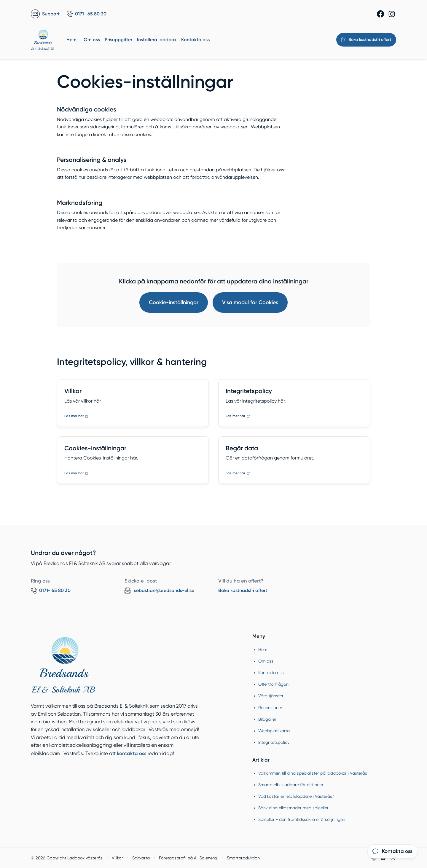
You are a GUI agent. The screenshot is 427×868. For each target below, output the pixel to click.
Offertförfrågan (273, 684)
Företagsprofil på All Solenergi (188, 858)
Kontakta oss (195, 40)
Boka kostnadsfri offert (243, 590)
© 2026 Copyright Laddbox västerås (67, 858)
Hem (71, 40)
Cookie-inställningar (174, 302)
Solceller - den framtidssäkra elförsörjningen (302, 819)
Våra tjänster (271, 696)
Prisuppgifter (118, 40)
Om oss (92, 40)
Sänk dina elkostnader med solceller (293, 808)
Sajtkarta (141, 858)
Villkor (117, 858)
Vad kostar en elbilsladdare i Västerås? (296, 796)
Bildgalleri (268, 719)
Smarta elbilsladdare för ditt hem (291, 785)
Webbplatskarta (274, 731)
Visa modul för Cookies (250, 302)
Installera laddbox (157, 40)
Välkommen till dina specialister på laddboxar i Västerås (313, 773)
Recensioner (270, 708)
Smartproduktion (243, 858)
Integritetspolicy (274, 742)
